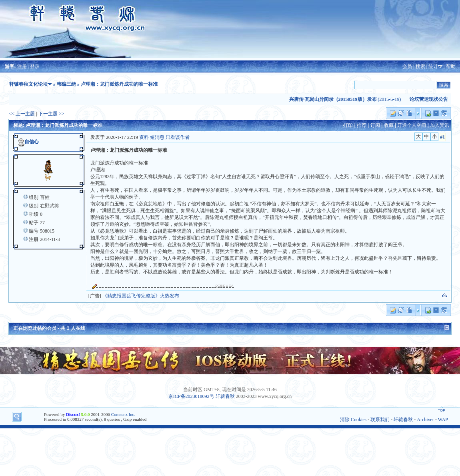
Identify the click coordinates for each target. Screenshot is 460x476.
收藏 (389, 125)
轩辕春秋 (225, 396)
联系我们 (380, 420)
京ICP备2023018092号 (191, 396)
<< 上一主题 (22, 114)
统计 (433, 66)
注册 (22, 66)
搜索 (420, 66)
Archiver (425, 420)
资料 (144, 137)
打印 (348, 125)
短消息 (157, 137)
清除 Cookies (353, 420)
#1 (442, 137)
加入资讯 (440, 125)
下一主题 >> (51, 114)
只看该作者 (178, 137)
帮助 (451, 66)
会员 (407, 66)
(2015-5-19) (347, 99)
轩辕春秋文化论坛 (28, 84)
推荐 (362, 125)
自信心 (32, 142)
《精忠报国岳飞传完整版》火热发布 (141, 296)
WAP (443, 420)
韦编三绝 (66, 84)
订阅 (375, 125)
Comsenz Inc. (123, 414)
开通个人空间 (412, 125)
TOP (442, 410)
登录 (35, 66)
